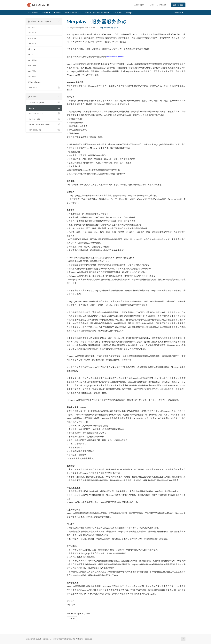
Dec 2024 (32, 33)
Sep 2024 (32, 44)
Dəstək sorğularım (44, 102)
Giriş (152, 5)
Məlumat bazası (73, 13)
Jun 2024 (32, 55)
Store (46, 13)
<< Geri (72, 619)
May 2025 (32, 27)
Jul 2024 (31, 49)
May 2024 (32, 60)
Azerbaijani (140, 5)
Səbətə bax (178, 5)
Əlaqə (129, 13)
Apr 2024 (32, 66)
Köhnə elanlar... (35, 82)
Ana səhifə (33, 13)
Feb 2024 (32, 77)
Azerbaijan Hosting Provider (77, 28)
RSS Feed (44, 88)
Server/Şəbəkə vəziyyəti (97, 13)
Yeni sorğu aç (44, 130)
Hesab (179, 13)
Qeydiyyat (161, 5)
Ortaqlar (118, 13)
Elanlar (58, 13)
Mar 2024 (32, 71)
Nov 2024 (32, 38)
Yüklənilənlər (44, 119)
